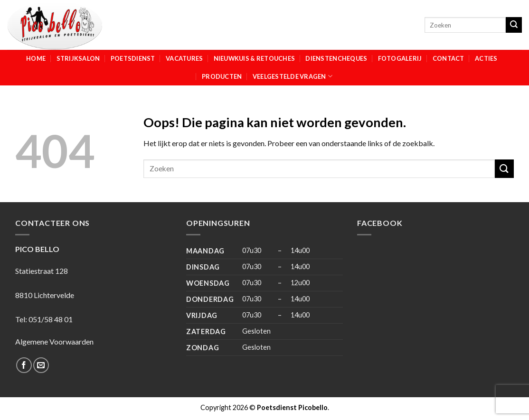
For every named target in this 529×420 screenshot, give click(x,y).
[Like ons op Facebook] (24, 365)
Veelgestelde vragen (293, 76)
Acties (486, 58)
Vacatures (184, 58)
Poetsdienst (133, 58)
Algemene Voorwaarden (54, 341)
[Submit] (514, 25)
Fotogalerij (400, 58)
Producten (222, 76)
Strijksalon (78, 58)
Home (36, 58)
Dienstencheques (336, 58)
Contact (449, 58)
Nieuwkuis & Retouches (254, 58)
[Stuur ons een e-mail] (41, 365)
